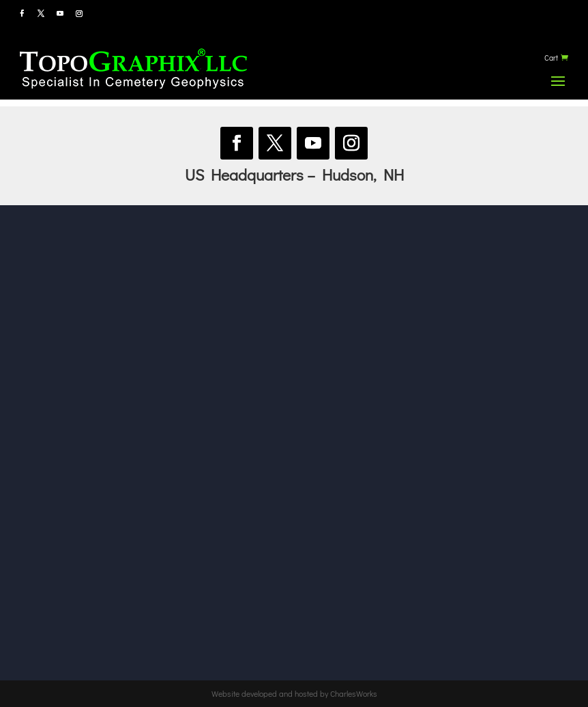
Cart (551, 58)
